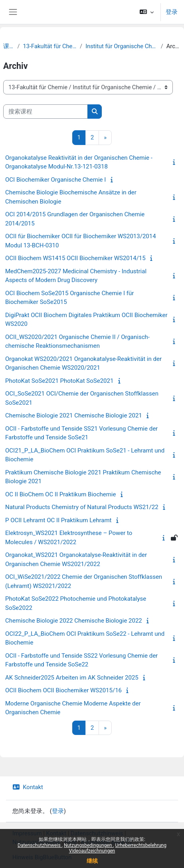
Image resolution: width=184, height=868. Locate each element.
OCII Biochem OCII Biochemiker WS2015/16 (63, 690)
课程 (9, 46)
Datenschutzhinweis (40, 845)
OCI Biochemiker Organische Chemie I (55, 180)
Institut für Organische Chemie (122, 46)
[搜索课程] (46, 112)
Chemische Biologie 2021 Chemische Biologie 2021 (74, 415)
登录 (172, 12)
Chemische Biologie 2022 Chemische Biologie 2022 (74, 621)
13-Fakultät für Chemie (50, 46)
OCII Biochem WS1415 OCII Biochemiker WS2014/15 (75, 258)
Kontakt (28, 787)
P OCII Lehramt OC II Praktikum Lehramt (58, 520)
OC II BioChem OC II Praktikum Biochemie (60, 494)
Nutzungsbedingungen (88, 845)
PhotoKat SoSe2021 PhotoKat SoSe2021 (59, 381)
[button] (147, 12)
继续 (92, 861)
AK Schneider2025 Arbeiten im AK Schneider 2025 (72, 678)
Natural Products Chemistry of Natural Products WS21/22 (82, 507)
